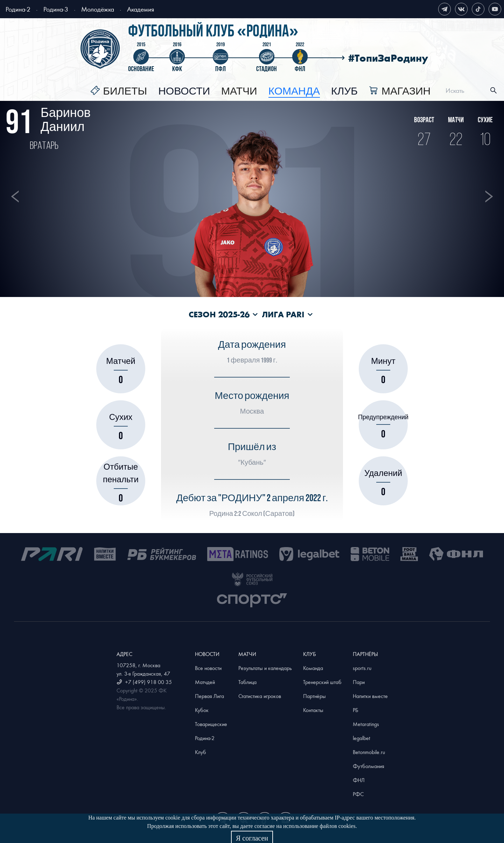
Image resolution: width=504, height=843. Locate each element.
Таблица (247, 682)
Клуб (344, 91)
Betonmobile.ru (369, 752)
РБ (356, 710)
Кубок (202, 710)
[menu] (261, 91)
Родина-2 (18, 9)
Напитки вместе (370, 696)
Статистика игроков (260, 696)
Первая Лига (209, 696)
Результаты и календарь (265, 668)
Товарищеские (211, 724)
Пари (359, 682)
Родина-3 (56, 9)
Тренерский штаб (322, 682)
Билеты (125, 91)
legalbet (362, 738)
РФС (358, 794)
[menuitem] (119, 91)
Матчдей (205, 682)
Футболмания (369, 766)
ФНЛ (359, 780)
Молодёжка (98, 9)
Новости (184, 91)
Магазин (406, 91)
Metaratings (366, 724)
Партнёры (314, 696)
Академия (141, 9)
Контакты (313, 710)
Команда (313, 668)
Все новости (208, 668)
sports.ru (362, 668)
